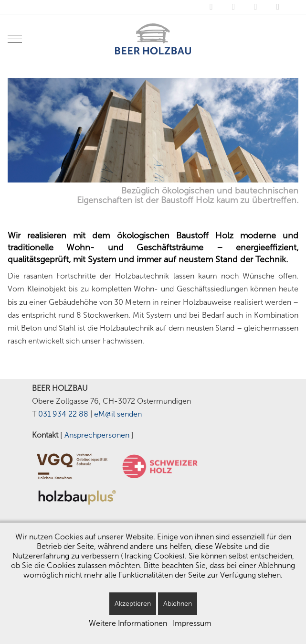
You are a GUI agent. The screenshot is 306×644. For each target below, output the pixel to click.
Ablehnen (178, 604)
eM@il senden (118, 414)
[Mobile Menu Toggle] (15, 39)
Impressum (192, 623)
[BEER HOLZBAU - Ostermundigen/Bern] (153, 39)
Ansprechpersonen (97, 435)
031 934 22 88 (63, 414)
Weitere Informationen (128, 623)
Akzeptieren (133, 604)
